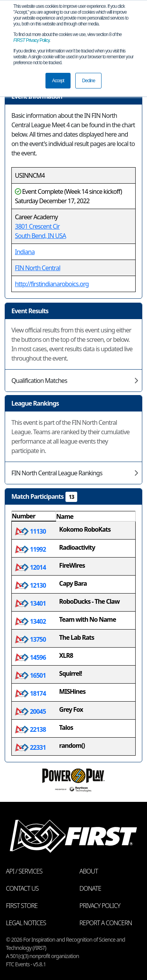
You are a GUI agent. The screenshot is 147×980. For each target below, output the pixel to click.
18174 (30, 693)
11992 (30, 549)
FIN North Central (38, 268)
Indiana (25, 252)
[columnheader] (34, 516)
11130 (30, 531)
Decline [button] (88, 81)
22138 (30, 729)
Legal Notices (26, 923)
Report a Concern (106, 923)
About (89, 871)
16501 (30, 675)
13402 (30, 621)
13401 (30, 603)
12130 (30, 585)
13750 (30, 639)
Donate (90, 888)
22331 (30, 747)
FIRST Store (22, 906)
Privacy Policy (31, 40)
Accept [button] (58, 81)
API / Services (24, 871)
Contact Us (22, 888)
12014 (30, 567)
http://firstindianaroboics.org (52, 284)
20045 (30, 711)
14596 (30, 657)
